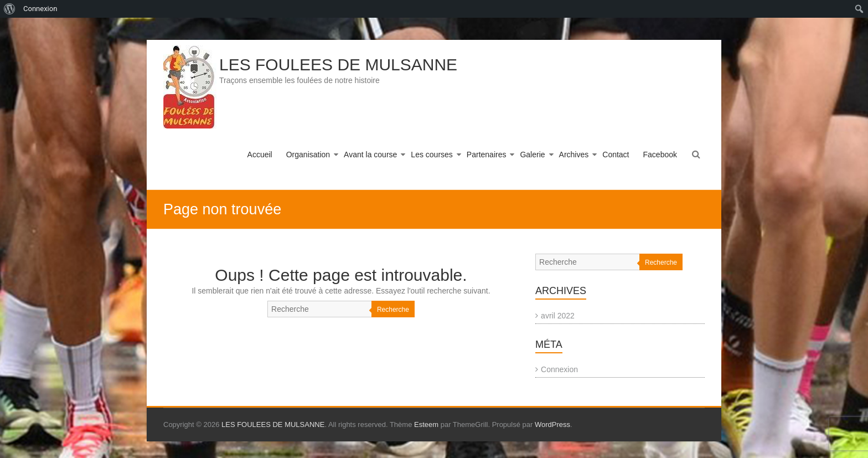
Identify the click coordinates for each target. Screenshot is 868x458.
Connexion (559, 369)
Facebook (660, 155)
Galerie (532, 155)
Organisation (308, 155)
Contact (616, 155)
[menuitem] (10, 9)
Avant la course (370, 155)
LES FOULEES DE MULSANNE (338, 65)
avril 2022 (558, 316)
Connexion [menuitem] (40, 9)
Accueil (260, 155)
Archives (574, 155)
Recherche (393, 310)
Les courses (432, 155)
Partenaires (487, 155)
